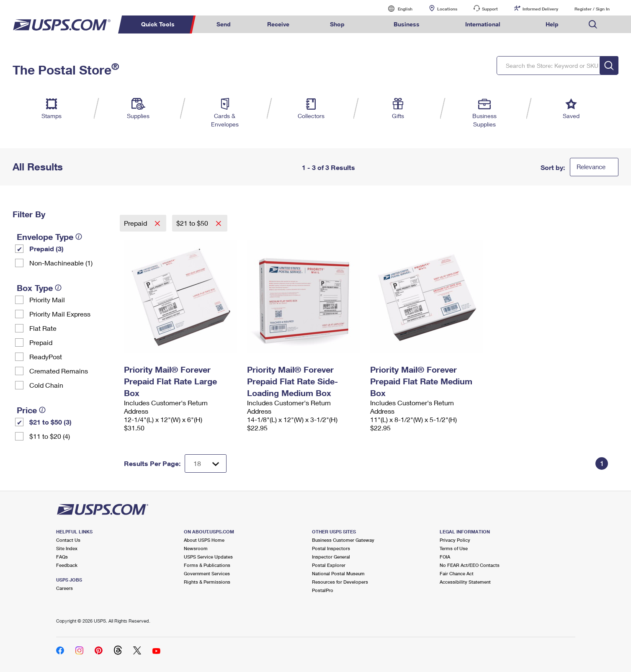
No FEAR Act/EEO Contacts (470, 565)
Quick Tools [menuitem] (158, 24)
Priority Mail (47, 300)
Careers (64, 588)
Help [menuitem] (552, 24)
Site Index (67, 548)
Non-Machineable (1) (61, 263)
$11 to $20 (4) (50, 436)
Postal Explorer (329, 565)
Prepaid (41, 342)
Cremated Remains (59, 371)
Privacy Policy (455, 540)
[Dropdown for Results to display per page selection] (206, 463)
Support (490, 9)
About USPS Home (204, 540)
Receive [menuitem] (278, 24)
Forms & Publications (207, 565)
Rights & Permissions (207, 582)
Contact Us (68, 540)
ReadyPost (46, 357)
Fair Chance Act (457, 573)
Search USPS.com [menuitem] (593, 24)
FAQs (62, 557)
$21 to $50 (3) (50, 422)
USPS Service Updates (208, 557)
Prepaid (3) (46, 248)
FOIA (445, 557)
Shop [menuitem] (337, 24)
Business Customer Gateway (343, 540)
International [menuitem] (483, 24)
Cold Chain (46, 385)
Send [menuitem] (224, 24)
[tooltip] (79, 237)
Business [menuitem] (407, 24)
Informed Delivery (540, 9)
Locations (447, 9)
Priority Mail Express (60, 314)
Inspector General (331, 557)
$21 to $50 (193, 223)
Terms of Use (454, 548)
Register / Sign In (592, 9)
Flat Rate (43, 328)
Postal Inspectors (331, 548)
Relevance (591, 167)
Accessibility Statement (465, 582)
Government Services (207, 573)
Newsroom (196, 548)
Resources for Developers (340, 582)
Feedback (67, 565)
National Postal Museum (338, 573)
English (397, 9)
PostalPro (323, 590)
